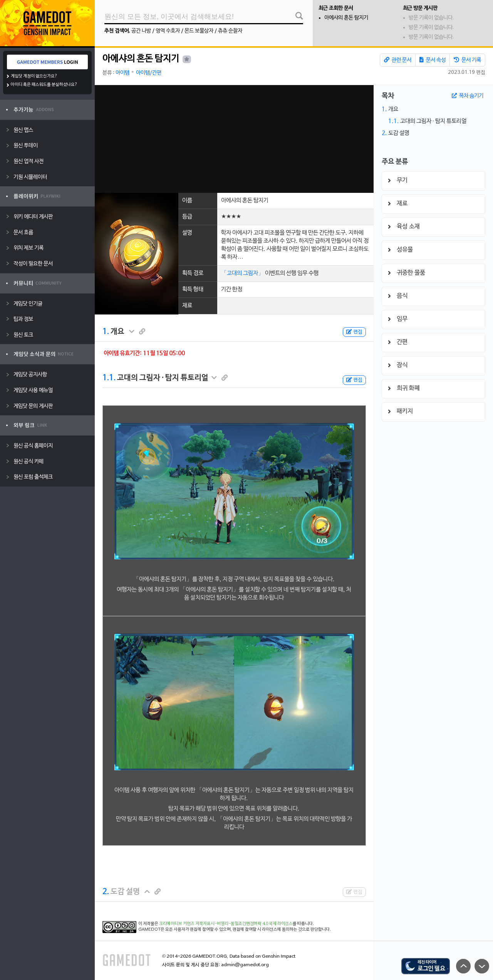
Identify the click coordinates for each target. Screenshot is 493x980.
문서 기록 (467, 60)
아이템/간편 (149, 73)
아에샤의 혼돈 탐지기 (346, 18)
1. (106, 332)
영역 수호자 (168, 31)
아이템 (122, 73)
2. (106, 892)
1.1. (109, 378)
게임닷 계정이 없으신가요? (34, 76)
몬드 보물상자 (199, 31)
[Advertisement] (234, 139)
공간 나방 (141, 31)
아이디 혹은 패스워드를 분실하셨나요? (44, 85)
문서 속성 (433, 60)
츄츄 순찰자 (230, 31)
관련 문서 (398, 60)
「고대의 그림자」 (242, 273)
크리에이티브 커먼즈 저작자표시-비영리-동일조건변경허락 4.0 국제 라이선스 (226, 924)
